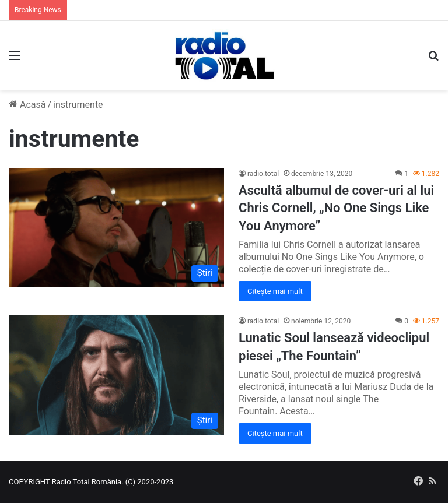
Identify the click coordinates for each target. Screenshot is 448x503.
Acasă (27, 105)
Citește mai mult (275, 291)
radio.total (263, 174)
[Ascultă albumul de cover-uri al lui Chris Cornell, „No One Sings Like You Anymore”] (116, 228)
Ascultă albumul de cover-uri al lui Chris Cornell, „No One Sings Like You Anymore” (336, 208)
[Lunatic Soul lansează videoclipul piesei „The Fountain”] (116, 375)
